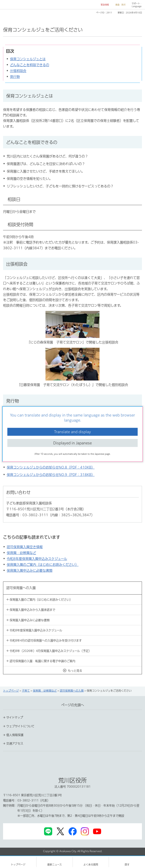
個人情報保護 (15, 735)
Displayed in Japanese (72, 443)
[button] (103, 5)
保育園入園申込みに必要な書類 (30, 571)
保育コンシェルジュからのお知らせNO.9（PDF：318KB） (51, 475)
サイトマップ (15, 717)
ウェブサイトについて (20, 726)
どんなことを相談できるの (30, 65)
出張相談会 (18, 71)
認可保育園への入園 (72, 691)
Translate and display (72, 432)
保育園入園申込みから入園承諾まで (32, 610)
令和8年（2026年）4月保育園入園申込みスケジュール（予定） (50, 651)
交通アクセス (15, 743)
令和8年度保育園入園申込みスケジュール (37, 559)
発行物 (15, 77)
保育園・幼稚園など (21, 553)
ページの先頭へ (73, 705)
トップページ (11, 691)
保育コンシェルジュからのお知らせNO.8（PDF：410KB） (51, 467)
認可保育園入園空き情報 (25, 547)
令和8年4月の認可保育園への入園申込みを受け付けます (46, 641)
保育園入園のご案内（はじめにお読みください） (43, 565)
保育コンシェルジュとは (28, 59)
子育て (26, 691)
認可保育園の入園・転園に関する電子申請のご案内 (42, 661)
